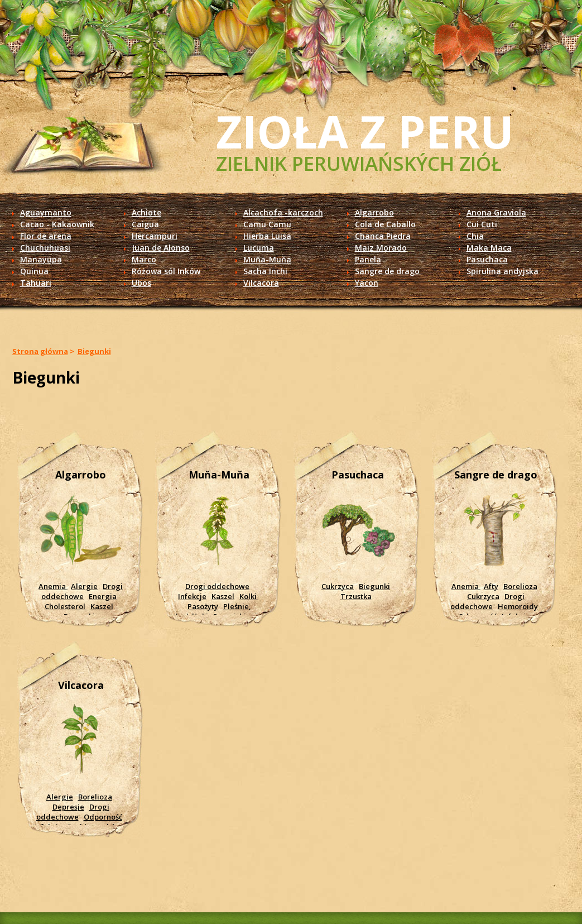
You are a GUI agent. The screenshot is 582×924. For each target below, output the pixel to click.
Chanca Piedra (383, 236)
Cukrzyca (338, 586)
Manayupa (41, 259)
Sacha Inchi (265, 271)
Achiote (146, 212)
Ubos (141, 283)
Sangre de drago (387, 271)
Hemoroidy (518, 606)
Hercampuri (155, 236)
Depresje (68, 807)
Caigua (145, 224)
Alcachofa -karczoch (283, 212)
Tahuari (36, 283)
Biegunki (94, 351)
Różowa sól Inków (166, 271)
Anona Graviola (496, 212)
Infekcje (192, 596)
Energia (103, 596)
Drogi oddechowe (82, 591)
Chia (475, 236)
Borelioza (520, 586)
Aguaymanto (46, 212)
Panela (368, 259)
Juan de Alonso (161, 248)
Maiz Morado (381, 248)
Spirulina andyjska (502, 271)
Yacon (367, 283)
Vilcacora (261, 283)
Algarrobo (374, 212)
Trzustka (356, 596)
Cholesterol (65, 606)
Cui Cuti (482, 224)
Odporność (103, 817)
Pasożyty (203, 606)
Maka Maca (489, 248)
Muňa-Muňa (267, 259)
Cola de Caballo (385, 224)
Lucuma (259, 248)
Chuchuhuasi (45, 248)
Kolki (249, 596)
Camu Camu (267, 224)
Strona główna (40, 351)
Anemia (53, 586)
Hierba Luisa (267, 236)
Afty (491, 586)
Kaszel (102, 606)
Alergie (84, 586)
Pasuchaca (487, 259)
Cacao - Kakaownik (57, 224)
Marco (144, 259)
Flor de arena (46, 236)
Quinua (34, 271)
